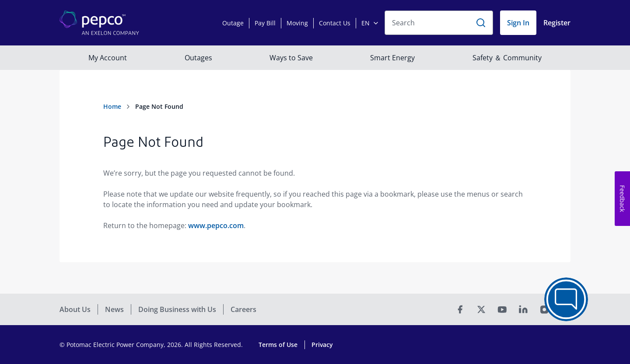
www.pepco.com (216, 225)
